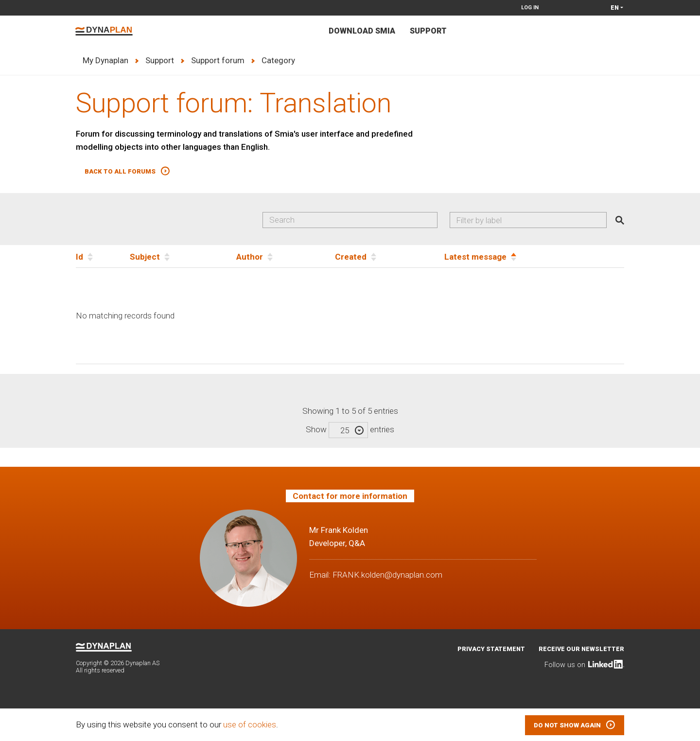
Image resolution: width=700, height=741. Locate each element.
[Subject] (183, 256)
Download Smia (362, 31)
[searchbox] (532, 220)
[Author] (286, 256)
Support (428, 31)
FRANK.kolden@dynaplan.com (387, 575)
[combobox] (528, 220)
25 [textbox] (345, 430)
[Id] (103, 256)
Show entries (350, 429)
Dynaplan (104, 31)
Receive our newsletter (581, 649)
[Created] (390, 256)
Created (351, 257)
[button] (127, 171)
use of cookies (250, 724)
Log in (530, 8)
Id (79, 257)
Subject (145, 257)
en (615, 8)
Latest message (475, 257)
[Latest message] (534, 256)
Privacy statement (491, 649)
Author (250, 257)
